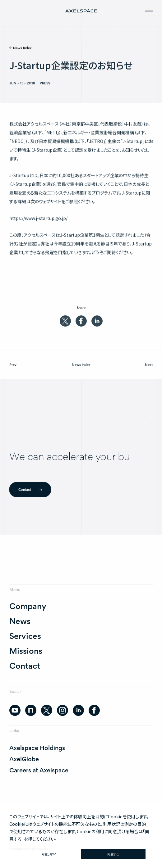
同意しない (49, 854)
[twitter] (65, 323)
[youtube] (15, 710)
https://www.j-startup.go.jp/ (38, 219)
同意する (113, 854)
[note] (31, 710)
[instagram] (62, 710)
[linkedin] (97, 323)
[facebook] (81, 323)
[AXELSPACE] (81, 11)
